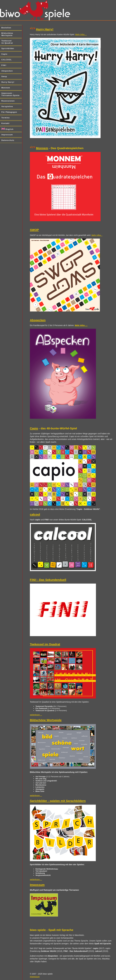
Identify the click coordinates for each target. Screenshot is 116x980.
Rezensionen (8, 101)
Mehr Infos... (97, 235)
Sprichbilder (8, 48)
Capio (4, 54)
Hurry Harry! (8, 82)
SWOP (34, 230)
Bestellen (6, 28)
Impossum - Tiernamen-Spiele (10, 94)
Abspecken (7, 71)
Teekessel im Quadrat (7, 42)
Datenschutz (8, 140)
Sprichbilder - (40, 801)
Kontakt (5, 123)
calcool (35, 514)
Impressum (7, 135)
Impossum (37, 885)
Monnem (6, 88)
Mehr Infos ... (81, 34)
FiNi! (4, 65)
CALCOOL (7, 60)
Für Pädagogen (9, 112)
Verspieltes (7, 106)
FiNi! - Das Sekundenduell (48, 580)
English (7, 129)
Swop (4, 76)
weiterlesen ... (36, 715)
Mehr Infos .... (81, 325)
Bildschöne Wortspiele (7, 34)
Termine (6, 118)
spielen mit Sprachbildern (68, 801)
